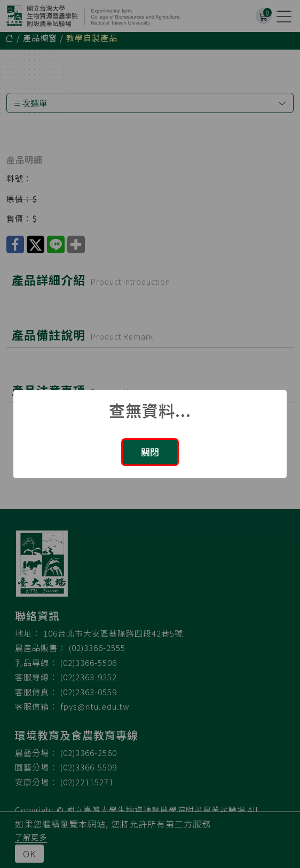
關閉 (150, 452)
